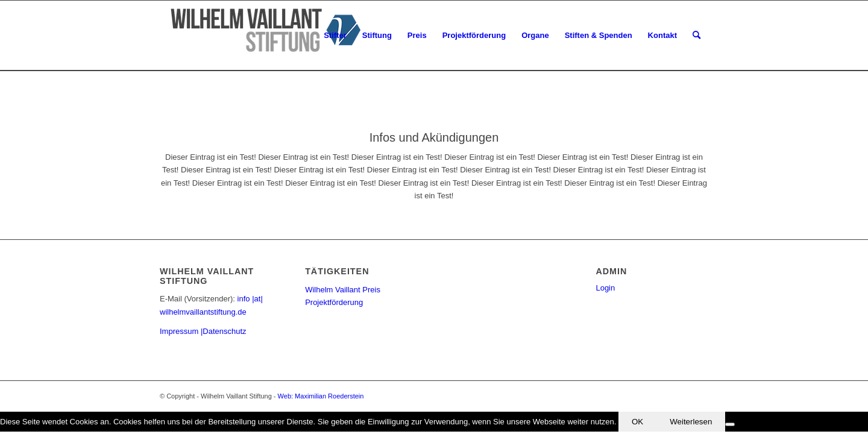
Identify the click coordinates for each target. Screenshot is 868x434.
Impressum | (181, 331)
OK (637, 422)
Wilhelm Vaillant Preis (343, 290)
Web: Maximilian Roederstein (321, 396)
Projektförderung (334, 302)
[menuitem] (335, 36)
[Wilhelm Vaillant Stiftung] (262, 36)
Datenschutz (224, 331)
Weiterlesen (691, 422)
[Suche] (697, 36)
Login (605, 288)
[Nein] (730, 424)
